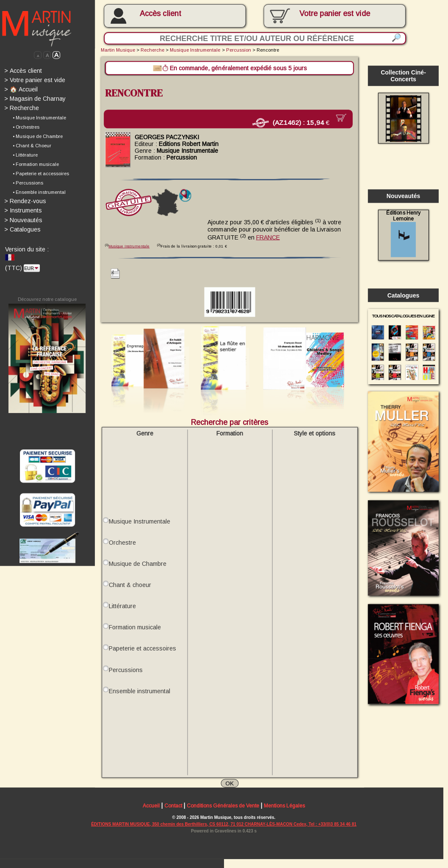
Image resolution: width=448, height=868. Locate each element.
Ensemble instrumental (140, 690)
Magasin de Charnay (35, 99)
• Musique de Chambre (38, 136)
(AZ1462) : (296, 122)
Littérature (122, 605)
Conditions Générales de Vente (223, 805)
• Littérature (25, 155)
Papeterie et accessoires (142, 648)
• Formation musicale (36, 164)
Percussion (239, 50)
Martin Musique (118, 50)
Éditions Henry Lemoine (403, 233)
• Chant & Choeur (32, 146)
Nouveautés (23, 220)
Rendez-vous (25, 201)
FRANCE (268, 236)
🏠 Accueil (21, 89)
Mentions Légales (284, 805)
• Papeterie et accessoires (41, 174)
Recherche (22, 108)
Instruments (23, 210)
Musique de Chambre (138, 563)
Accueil (151, 805)
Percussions (126, 669)
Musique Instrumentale (195, 50)
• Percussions (28, 183)
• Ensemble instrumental (39, 192)
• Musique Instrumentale (39, 118)
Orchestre (122, 542)
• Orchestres (26, 127)
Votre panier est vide (35, 80)
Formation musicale (135, 626)
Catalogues (22, 229)
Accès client (160, 14)
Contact (173, 805)
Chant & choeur (130, 584)
